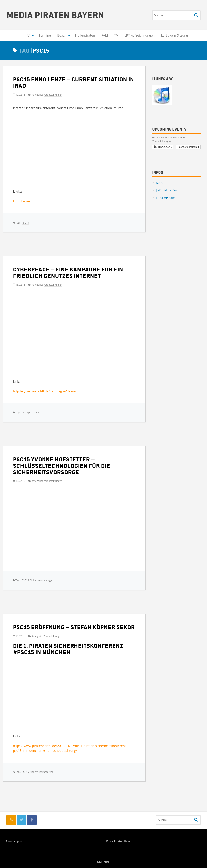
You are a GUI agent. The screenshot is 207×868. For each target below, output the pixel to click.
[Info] (26, 35)
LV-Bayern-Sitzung (174, 35)
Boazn (62, 35)
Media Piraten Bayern (55, 14)
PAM (105, 35)
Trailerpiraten (85, 35)
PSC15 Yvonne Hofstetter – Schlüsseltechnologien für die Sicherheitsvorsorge (62, 465)
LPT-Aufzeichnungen (139, 35)
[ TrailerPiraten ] (167, 198)
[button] (163, 147)
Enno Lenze (21, 201)
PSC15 (25, 223)
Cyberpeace (28, 413)
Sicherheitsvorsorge (41, 580)
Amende (103, 862)
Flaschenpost (15, 842)
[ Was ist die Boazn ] (169, 190)
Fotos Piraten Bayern (120, 842)
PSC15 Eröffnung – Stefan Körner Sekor (74, 627)
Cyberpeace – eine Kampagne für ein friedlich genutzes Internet (68, 272)
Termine (45, 35)
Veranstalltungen (53, 95)
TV (116, 35)
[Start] (13, 36)
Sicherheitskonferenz (42, 772)
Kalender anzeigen (188, 147)
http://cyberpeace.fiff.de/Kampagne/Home (44, 391)
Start (159, 183)
